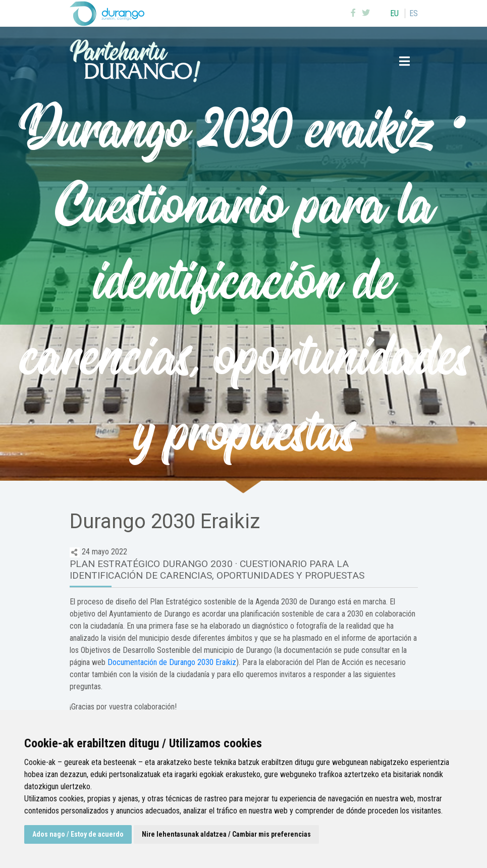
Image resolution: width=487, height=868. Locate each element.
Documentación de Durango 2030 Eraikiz (172, 662)
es (414, 13)
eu (394, 13)
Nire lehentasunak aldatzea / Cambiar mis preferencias (226, 834)
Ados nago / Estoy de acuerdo (78, 834)
